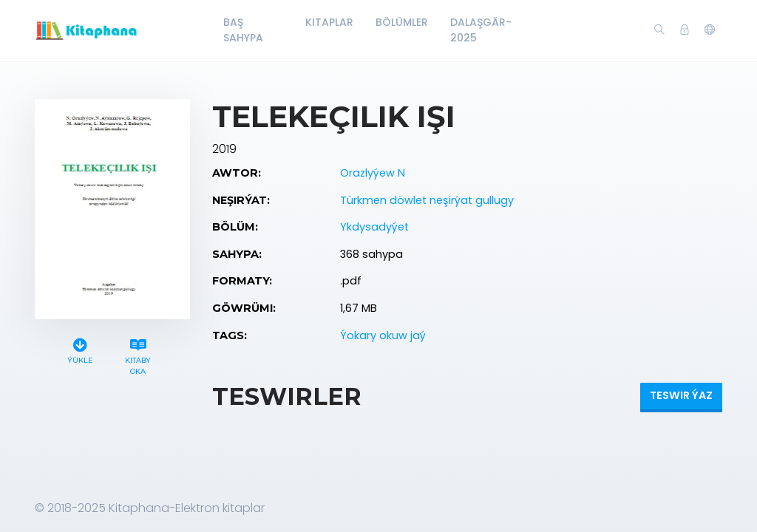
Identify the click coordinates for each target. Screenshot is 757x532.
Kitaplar (329, 22)
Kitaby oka (138, 355)
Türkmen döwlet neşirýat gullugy (427, 200)
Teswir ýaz (681, 395)
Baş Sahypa (243, 30)
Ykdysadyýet (374, 227)
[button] (710, 30)
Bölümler (402, 22)
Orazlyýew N (373, 173)
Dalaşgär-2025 (481, 30)
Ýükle (80, 349)
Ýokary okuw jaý (383, 335)
